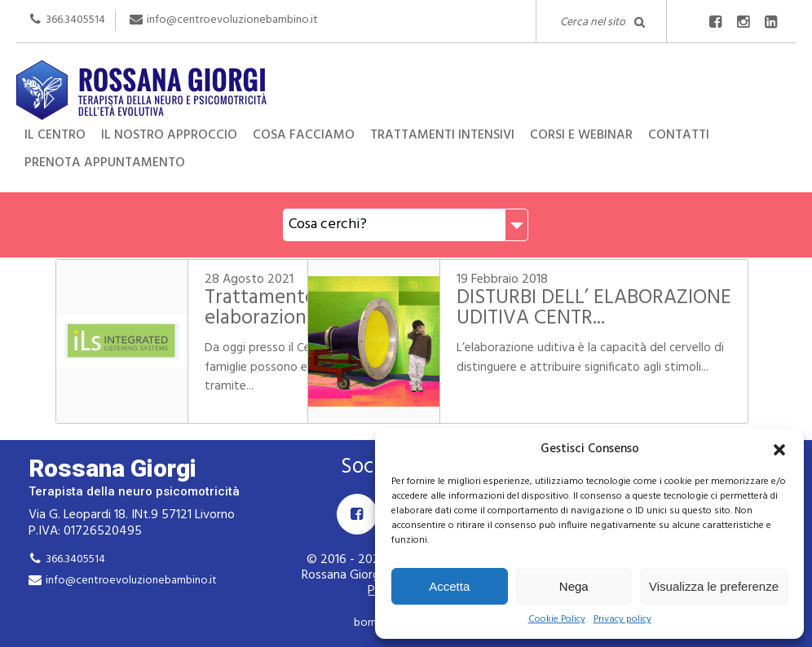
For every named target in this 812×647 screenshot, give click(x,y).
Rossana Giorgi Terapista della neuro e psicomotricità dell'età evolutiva (406, 88)
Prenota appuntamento (105, 163)
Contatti (679, 135)
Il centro (55, 135)
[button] (779, 450)
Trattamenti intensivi (442, 135)
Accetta (449, 586)
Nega (574, 586)
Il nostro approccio (169, 135)
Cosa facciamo (304, 135)
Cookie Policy (557, 620)
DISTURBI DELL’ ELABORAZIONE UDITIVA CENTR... (599, 319)
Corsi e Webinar (581, 135)
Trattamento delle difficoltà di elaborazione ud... (252, 319)
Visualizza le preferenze (714, 586)
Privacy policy (622, 620)
